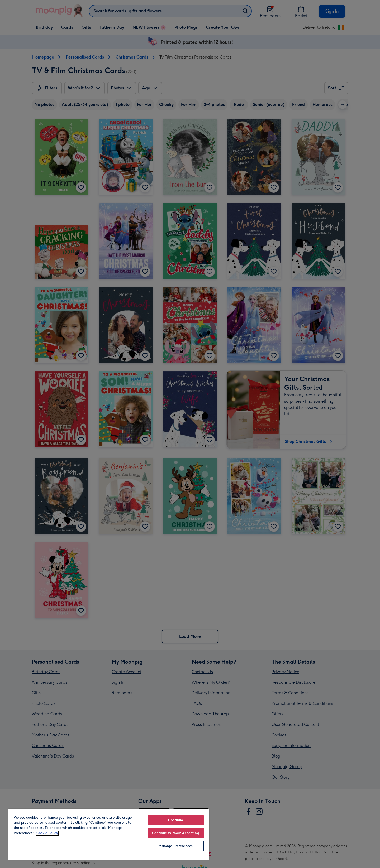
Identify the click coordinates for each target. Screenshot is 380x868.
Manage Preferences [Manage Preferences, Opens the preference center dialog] (176, 846)
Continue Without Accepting (175, 833)
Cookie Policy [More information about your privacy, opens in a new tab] (47, 833)
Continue (175, 820)
